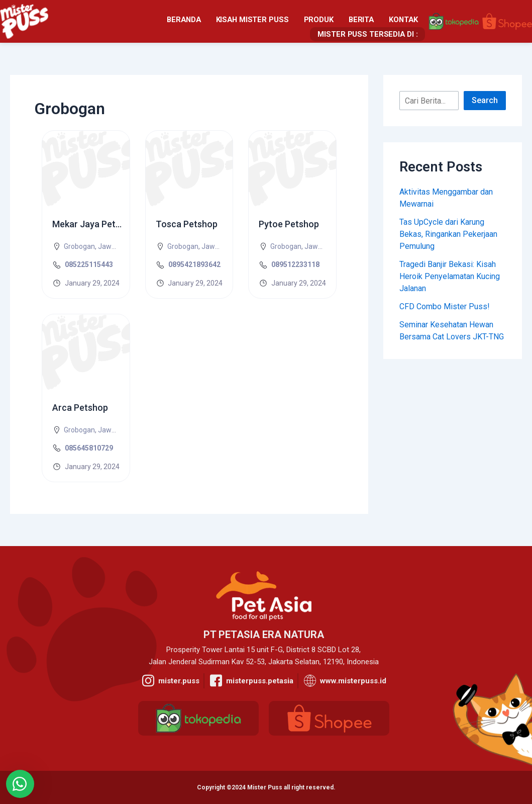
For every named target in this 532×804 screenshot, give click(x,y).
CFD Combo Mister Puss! (445, 306)
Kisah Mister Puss (147, 21)
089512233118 (295, 264)
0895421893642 (194, 264)
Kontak (294, 21)
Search (485, 100)
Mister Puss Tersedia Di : (370, 21)
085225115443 (89, 264)
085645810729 (89, 448)
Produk (211, 21)
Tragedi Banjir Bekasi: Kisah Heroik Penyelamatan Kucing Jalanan (450, 276)
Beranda (81, 21)
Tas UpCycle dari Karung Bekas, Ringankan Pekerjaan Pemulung (448, 234)
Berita (253, 21)
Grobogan (79, 246)
